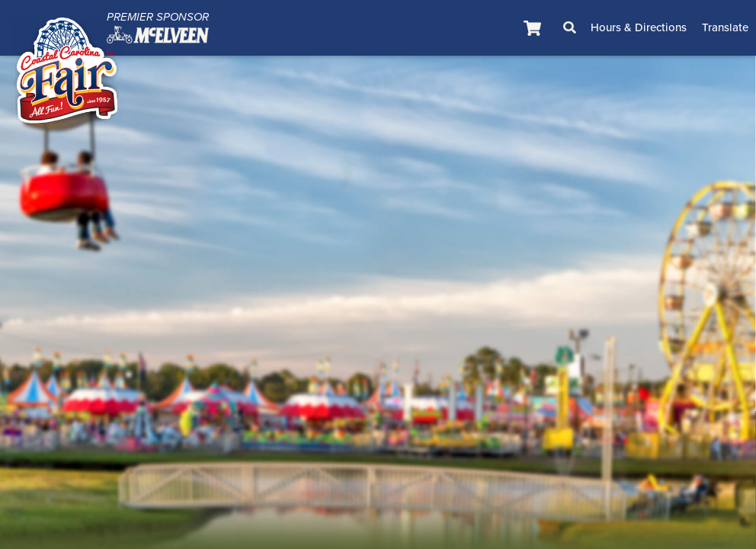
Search (570, 27)
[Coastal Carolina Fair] (67, 73)
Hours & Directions (639, 27)
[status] (534, 28)
